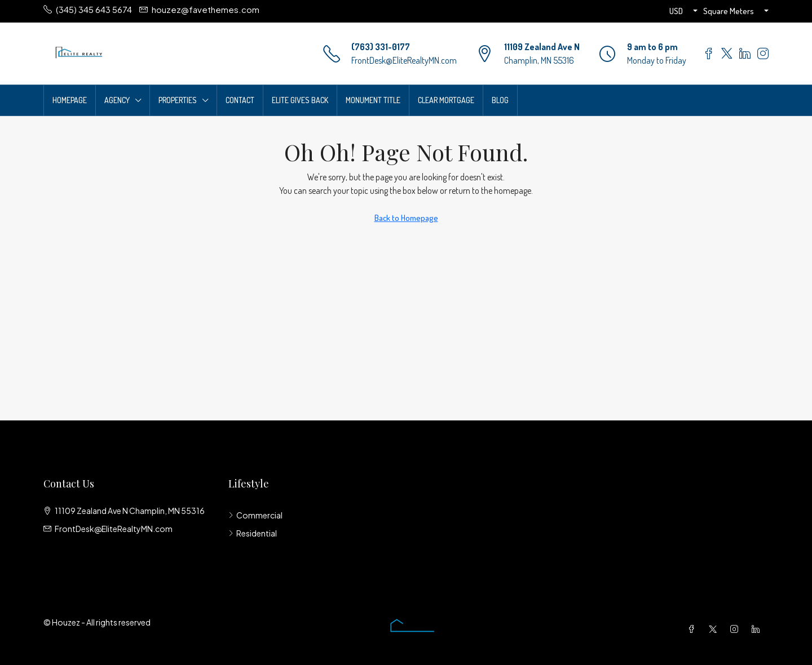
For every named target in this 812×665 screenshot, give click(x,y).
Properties (178, 100)
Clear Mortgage (446, 100)
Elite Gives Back (300, 100)
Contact (240, 100)
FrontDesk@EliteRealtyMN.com (404, 60)
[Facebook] (694, 629)
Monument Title (373, 100)
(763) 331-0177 (381, 47)
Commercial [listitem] (255, 515)
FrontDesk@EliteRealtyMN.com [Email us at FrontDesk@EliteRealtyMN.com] (114, 529)
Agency (117, 100)
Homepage (70, 100)
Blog (500, 100)
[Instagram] (736, 629)
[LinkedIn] (758, 629)
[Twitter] (715, 629)
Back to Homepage (406, 218)
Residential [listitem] (253, 533)
